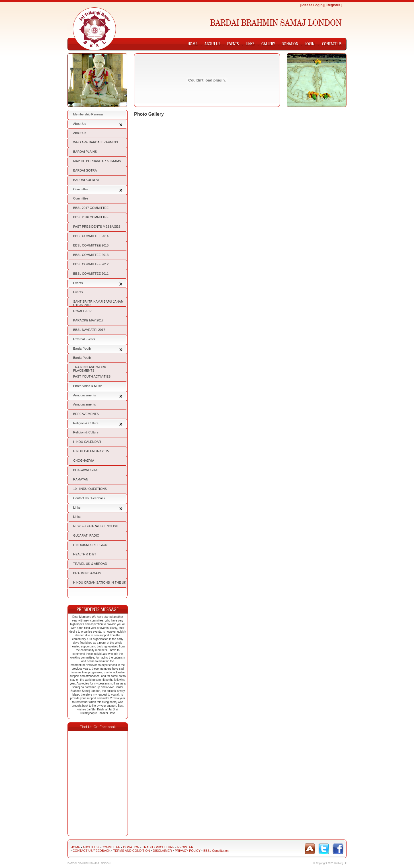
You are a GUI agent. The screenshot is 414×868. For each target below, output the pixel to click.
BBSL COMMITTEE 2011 (91, 274)
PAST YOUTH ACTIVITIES (92, 376)
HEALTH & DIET (85, 554)
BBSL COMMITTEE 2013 (91, 255)
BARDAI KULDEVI (86, 180)
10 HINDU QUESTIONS (90, 489)
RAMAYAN (81, 479)
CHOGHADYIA (84, 461)
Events (78, 283)
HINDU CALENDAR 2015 (91, 451)
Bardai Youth (82, 349)
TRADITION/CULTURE (158, 847)
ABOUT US (91, 847)
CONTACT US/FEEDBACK (92, 851)
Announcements (85, 395)
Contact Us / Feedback (89, 498)
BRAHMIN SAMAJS (87, 573)
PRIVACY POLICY (188, 851)
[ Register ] (333, 5)
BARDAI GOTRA (85, 170)
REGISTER (185, 847)
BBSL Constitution (216, 851)
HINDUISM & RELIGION (90, 545)
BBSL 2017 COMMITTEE (91, 208)
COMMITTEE (111, 847)
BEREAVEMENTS (86, 414)
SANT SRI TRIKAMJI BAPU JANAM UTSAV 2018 (98, 303)
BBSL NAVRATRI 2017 (89, 330)
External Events (84, 339)
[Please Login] (312, 5)
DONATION (131, 847)
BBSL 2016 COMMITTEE (91, 217)
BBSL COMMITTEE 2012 (91, 264)
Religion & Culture (86, 423)
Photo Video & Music (88, 386)
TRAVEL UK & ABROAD (90, 564)
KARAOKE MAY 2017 (88, 320)
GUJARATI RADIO (86, 535)
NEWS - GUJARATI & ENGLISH (96, 526)
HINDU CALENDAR (87, 442)
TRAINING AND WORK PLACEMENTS (90, 369)
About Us (80, 124)
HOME (75, 847)
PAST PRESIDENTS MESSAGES (97, 227)
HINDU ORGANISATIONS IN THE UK (100, 582)
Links (77, 508)
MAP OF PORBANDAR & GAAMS (97, 161)
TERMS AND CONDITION (132, 851)
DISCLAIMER (162, 851)
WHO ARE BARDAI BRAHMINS (96, 142)
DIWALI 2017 (82, 311)
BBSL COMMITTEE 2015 (91, 245)
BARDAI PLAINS (85, 152)
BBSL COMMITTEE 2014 (91, 236)
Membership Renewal (88, 114)
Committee (81, 189)
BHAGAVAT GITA (85, 470)
